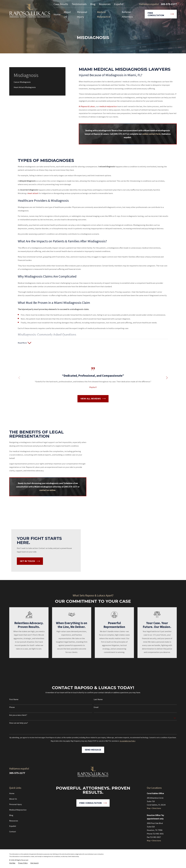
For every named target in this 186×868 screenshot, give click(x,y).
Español (119, 4)
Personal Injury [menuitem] (82, 14)
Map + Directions (154, 808)
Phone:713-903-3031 (155, 834)
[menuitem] (37, 82)
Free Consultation (161, 14)
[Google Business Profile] (169, 770)
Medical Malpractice (18, 810)
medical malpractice (108, 106)
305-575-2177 (169, 4)
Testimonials (79, 4)
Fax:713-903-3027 (154, 837)
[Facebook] (175, 770)
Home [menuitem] (57, 14)
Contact (13, 832)
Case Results (61, 4)
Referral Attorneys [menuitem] (127, 14)
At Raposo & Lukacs (87, 106)
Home (12, 793)
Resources (105, 4)
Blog (93, 4)
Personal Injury (16, 804)
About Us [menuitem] (67, 14)
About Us (13, 799)
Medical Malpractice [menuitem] (104, 14)
